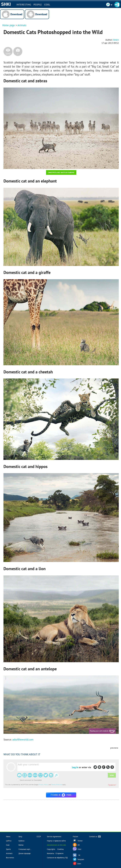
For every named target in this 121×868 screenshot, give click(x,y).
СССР (39, 836)
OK (79, 845)
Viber (79, 849)
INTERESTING (24, 5)
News (8, 836)
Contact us (95, 837)
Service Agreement (54, 836)
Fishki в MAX (61, 795)
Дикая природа (25, 853)
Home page (9, 25)
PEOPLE (38, 5)
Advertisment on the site (56, 845)
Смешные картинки (26, 849)
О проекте (59, 853)
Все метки (10, 858)
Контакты (51, 853)
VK (79, 855)
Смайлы (61, 849)
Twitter (80, 841)
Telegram (81, 859)
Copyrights (51, 849)
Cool (47, 5)
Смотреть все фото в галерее (61, 172)
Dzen (79, 864)
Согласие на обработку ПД (57, 858)
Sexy (20, 836)
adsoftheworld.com (23, 740)
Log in (75, 767)
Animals (22, 25)
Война (21, 845)
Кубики (21, 841)
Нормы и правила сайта (56, 841)
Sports (8, 849)
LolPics (9, 841)
